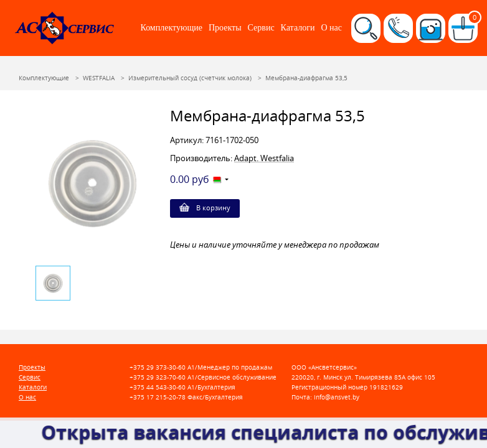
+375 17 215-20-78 (158, 397)
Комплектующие (172, 28)
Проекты (225, 28)
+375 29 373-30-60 (158, 367)
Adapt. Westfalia (264, 158)
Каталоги (298, 28)
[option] (92, 184)
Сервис (261, 28)
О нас (331, 28)
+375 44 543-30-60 (158, 387)
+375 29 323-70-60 (158, 377)
